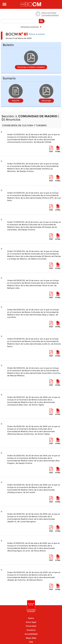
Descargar (46, 101)
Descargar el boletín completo (31, 67)
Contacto (31, 630)
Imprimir (16, 101)
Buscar (42, 22)
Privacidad (31, 626)
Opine (31, 618)
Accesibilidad (31, 634)
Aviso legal (31, 622)
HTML (58, 152)
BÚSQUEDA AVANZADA (30, 27)
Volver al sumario (37, 34)
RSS (31, 642)
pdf (51, 152)
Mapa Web (31, 638)
